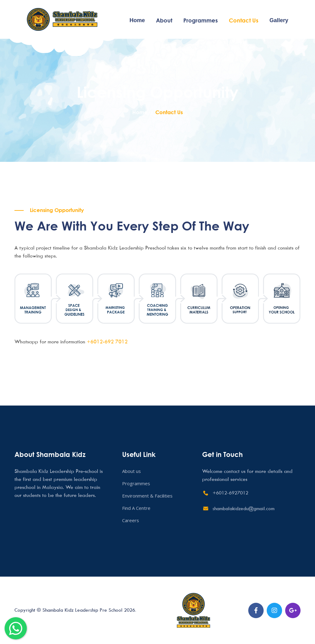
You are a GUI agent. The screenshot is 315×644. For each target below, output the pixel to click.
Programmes (201, 20)
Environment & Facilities (147, 496)
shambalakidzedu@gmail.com (243, 508)
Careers (131, 520)
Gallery (279, 20)
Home (137, 20)
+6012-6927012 (230, 493)
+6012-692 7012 (107, 342)
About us (132, 471)
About (164, 20)
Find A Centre (136, 508)
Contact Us (244, 20)
